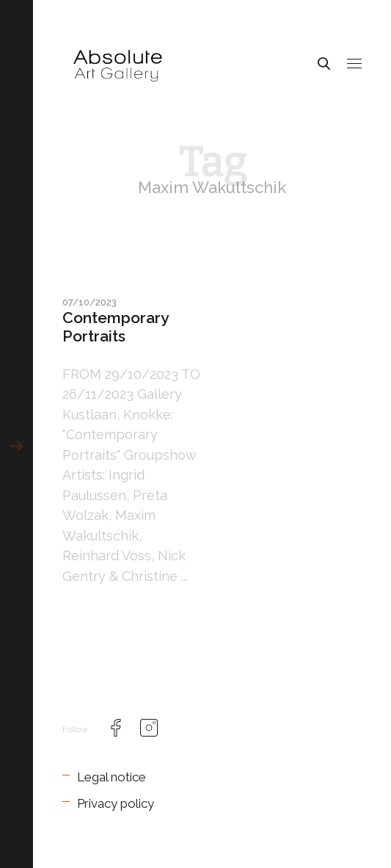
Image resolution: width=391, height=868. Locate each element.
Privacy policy (116, 803)
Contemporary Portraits (115, 327)
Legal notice (112, 777)
